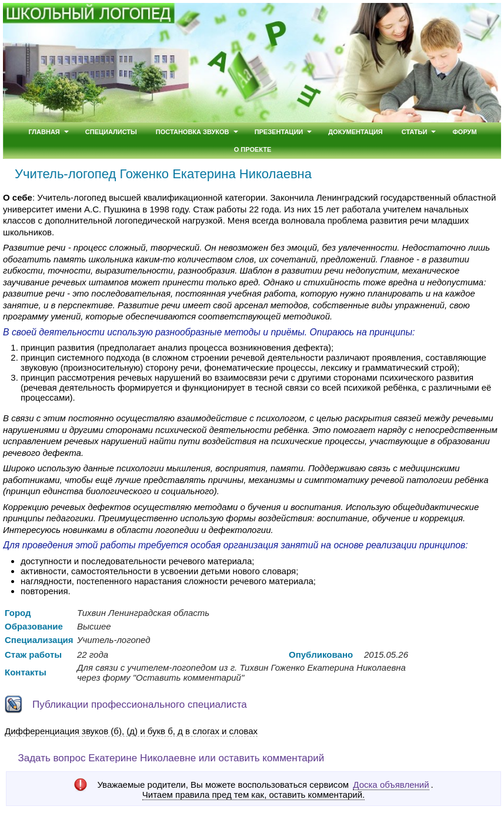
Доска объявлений (391, 785)
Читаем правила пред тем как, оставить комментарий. (253, 795)
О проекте (253, 149)
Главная (44, 132)
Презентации (279, 132)
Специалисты (111, 132)
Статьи (415, 132)
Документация (356, 132)
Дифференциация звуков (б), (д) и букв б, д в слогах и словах (131, 731)
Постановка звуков (193, 132)
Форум (464, 132)
